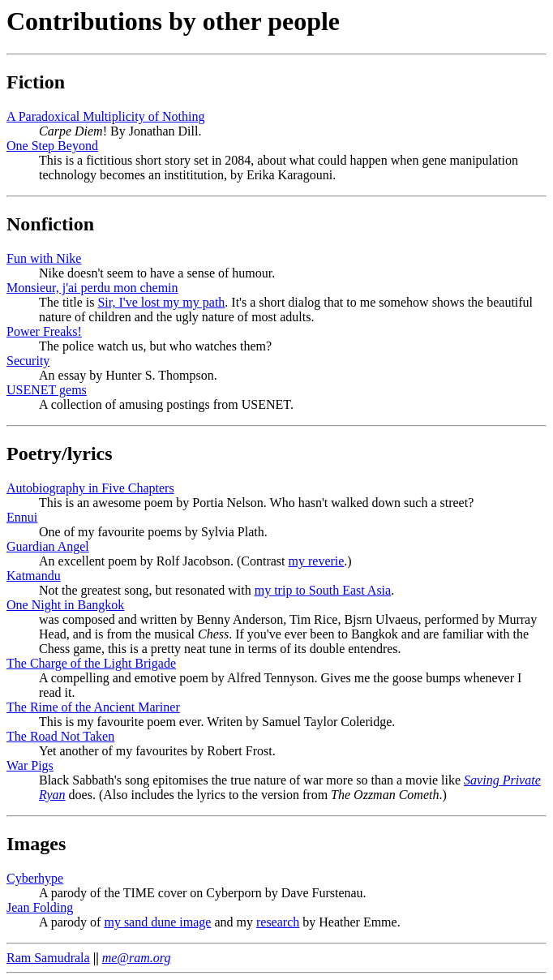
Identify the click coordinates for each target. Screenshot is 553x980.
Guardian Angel (48, 546)
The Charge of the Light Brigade (91, 663)
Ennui (22, 517)
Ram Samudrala (48, 958)
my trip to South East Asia (323, 590)
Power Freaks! (44, 331)
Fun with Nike (44, 258)
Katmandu (34, 576)
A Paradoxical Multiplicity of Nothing (105, 116)
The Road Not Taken (60, 736)
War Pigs (30, 765)
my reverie (317, 561)
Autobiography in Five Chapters (90, 488)
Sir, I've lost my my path (161, 302)
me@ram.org (137, 958)
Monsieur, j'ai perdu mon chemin (92, 288)
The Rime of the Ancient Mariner (93, 707)
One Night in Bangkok (65, 605)
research (278, 922)
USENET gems (47, 390)
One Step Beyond (52, 146)
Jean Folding (40, 907)
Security (28, 361)
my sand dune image (157, 922)
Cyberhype (35, 878)
